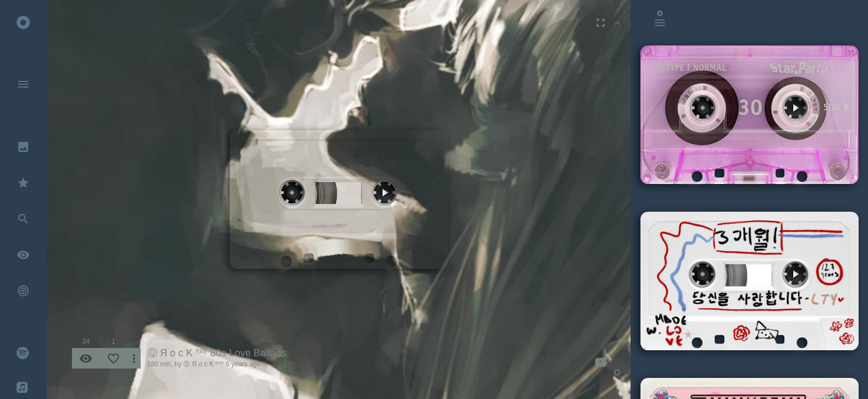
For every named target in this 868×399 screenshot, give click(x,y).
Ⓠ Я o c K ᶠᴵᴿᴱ (203, 364)
